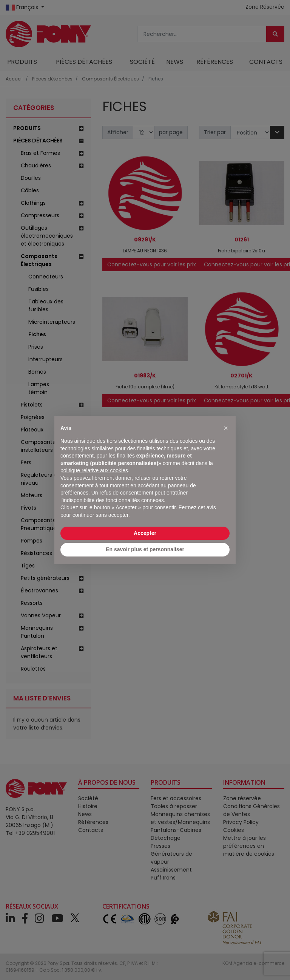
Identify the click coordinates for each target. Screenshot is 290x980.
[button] (226, 428)
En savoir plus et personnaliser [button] (145, 549)
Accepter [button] (145, 533)
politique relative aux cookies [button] (94, 470)
